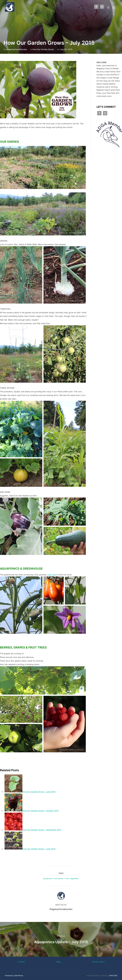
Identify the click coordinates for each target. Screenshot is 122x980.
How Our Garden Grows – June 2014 (39, 849)
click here (52, 575)
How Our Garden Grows (43, 49)
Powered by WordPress (14, 976)
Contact (21, 962)
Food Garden (58, 879)
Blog (59, 962)
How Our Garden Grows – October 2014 (40, 811)
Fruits (67, 879)
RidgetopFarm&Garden (17, 49)
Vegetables (74, 879)
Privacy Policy (98, 962)
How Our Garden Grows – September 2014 (42, 830)
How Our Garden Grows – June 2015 (39, 792)
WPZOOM (113, 976)
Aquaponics (48, 879)
